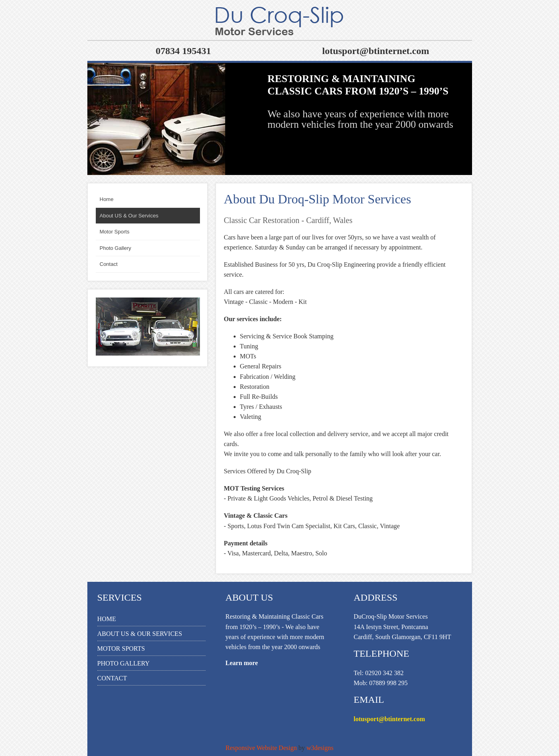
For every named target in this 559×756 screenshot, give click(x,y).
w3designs (320, 748)
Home (107, 619)
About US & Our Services (140, 634)
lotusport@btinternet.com (389, 719)
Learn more (242, 663)
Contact (112, 678)
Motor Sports (121, 648)
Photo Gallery (124, 663)
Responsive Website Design (261, 748)
